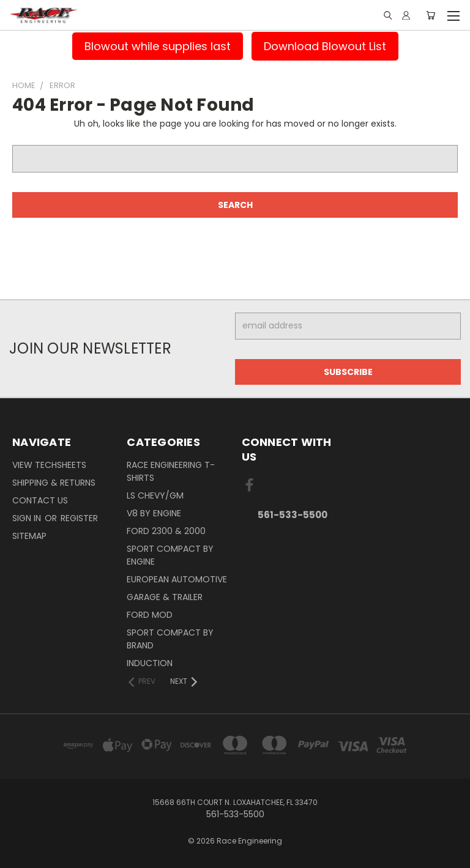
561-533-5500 (293, 515)
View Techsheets (49, 465)
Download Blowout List (325, 46)
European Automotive (177, 579)
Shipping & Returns (54, 483)
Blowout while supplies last (158, 46)
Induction (150, 663)
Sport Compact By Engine (170, 555)
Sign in (28, 518)
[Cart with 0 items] (431, 15)
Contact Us (40, 500)
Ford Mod (150, 615)
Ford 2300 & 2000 (166, 531)
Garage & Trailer (165, 597)
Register (79, 518)
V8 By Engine (154, 513)
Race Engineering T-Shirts (171, 471)
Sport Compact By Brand (170, 639)
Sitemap (29, 536)
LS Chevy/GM (155, 495)
